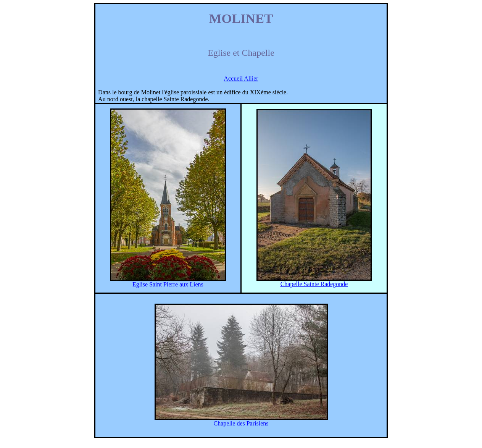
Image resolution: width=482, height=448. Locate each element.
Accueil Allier (241, 78)
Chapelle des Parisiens (241, 423)
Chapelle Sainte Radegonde (314, 284)
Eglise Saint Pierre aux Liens (168, 284)
